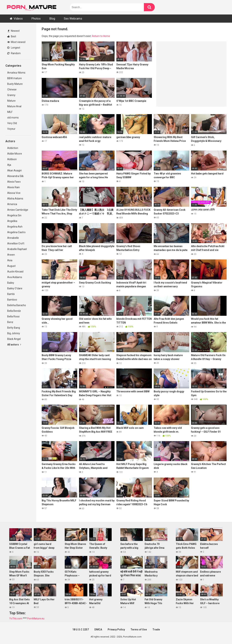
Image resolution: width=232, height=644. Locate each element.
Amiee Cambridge (18, 210)
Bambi (11, 294)
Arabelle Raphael (17, 249)
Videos (18, 19)
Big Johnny (14, 333)
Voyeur (11, 129)
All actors (14, 345)
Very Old (12, 123)
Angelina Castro (16, 232)
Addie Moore (15, 154)
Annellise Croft (16, 243)
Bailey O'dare (15, 288)
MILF (10, 112)
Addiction (13, 148)
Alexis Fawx (14, 182)
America (12, 204)
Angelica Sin (14, 215)
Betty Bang (14, 328)
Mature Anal (14, 106)
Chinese (12, 89)
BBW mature (14, 78)
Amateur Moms (16, 73)
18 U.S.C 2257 (81, 630)
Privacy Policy (116, 630)
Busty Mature (15, 84)
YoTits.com (16, 618)
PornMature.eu (36, 618)
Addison (12, 159)
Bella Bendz (14, 311)
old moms (13, 118)
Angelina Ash (15, 227)
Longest (14, 48)
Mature (11, 101)
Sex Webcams (73, 19)
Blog (52, 19)
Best (12, 36)
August (11, 266)
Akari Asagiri (14, 170)
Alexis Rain (14, 187)
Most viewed (16, 42)
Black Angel (14, 339)
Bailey (11, 283)
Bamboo (12, 300)
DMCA (98, 630)
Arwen (11, 255)
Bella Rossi (13, 316)
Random (14, 53)
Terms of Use (139, 630)
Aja (9, 165)
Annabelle (13, 238)
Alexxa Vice (14, 193)
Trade (156, 630)
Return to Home (101, 36)
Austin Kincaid (15, 272)
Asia (10, 260)
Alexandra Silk (15, 176)
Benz (10, 322)
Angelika (12, 221)
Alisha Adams (15, 199)
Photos (36, 19)
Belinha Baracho (17, 305)
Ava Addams (15, 277)
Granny (11, 95)
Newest (14, 31)
